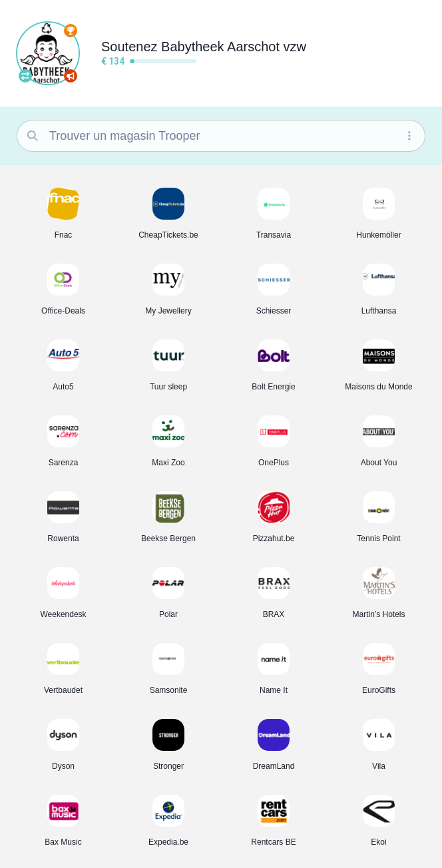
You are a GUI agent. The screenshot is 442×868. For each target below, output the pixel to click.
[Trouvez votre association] (25, 76)
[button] (63, 213)
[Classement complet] (71, 31)
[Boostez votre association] (71, 76)
